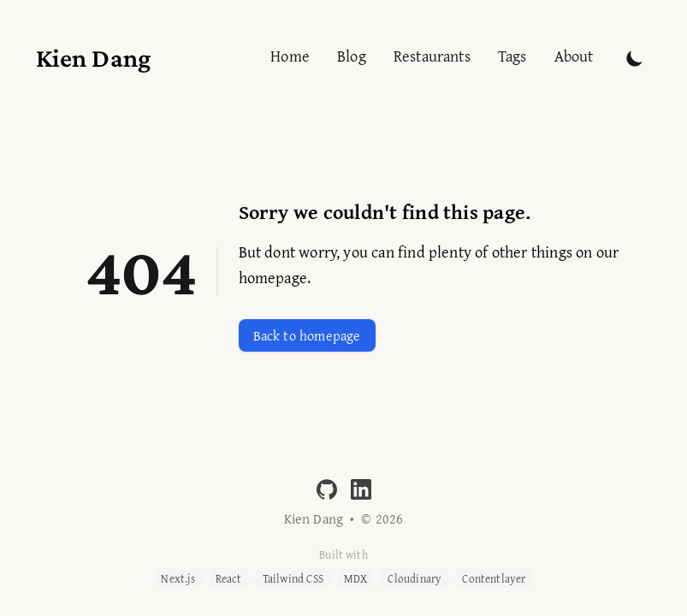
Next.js (178, 578)
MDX (356, 578)
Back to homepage (307, 335)
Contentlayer (494, 578)
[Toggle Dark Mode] (635, 58)
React (229, 578)
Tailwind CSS (293, 578)
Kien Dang (314, 518)
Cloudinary (415, 578)
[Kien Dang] (94, 55)
